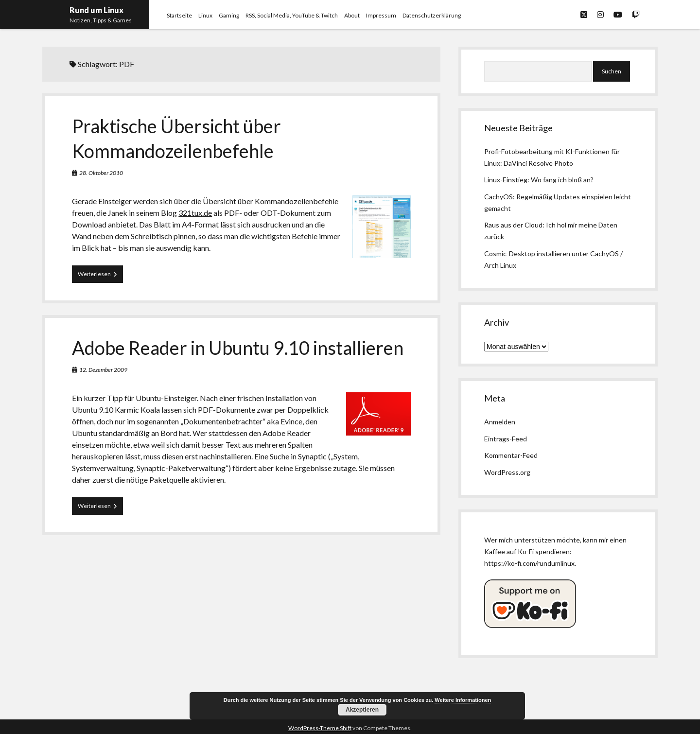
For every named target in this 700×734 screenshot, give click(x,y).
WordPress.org (507, 472)
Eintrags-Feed (506, 439)
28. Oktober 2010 (101, 173)
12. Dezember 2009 (103, 370)
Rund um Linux (96, 10)
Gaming (229, 15)
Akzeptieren (362, 710)
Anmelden (500, 422)
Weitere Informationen (463, 700)
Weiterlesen (100, 276)
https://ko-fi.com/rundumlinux (529, 563)
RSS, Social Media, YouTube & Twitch (292, 15)
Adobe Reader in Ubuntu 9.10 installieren (238, 348)
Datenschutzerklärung (432, 15)
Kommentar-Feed (511, 455)
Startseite (179, 15)
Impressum (381, 15)
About (352, 15)
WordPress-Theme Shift (320, 728)
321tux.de (195, 213)
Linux (205, 15)
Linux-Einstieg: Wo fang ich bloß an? (539, 180)
